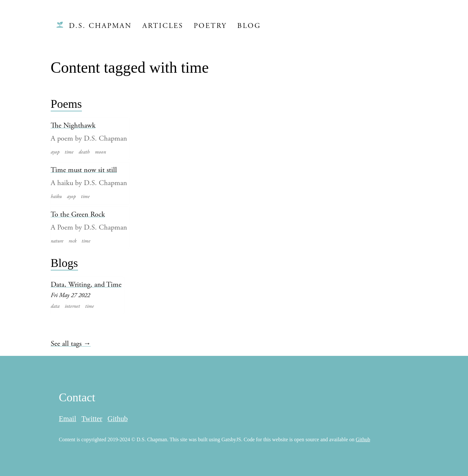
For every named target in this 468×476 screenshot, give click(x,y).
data (55, 306)
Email (67, 419)
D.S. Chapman (100, 26)
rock (72, 241)
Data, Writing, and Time (86, 285)
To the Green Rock (78, 214)
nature (57, 241)
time (69, 152)
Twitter (92, 419)
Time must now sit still (84, 170)
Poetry (210, 26)
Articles (163, 26)
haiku (56, 196)
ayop (55, 152)
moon (100, 152)
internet (72, 306)
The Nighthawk (73, 125)
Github (118, 419)
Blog (249, 26)
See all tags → (71, 344)
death (84, 152)
